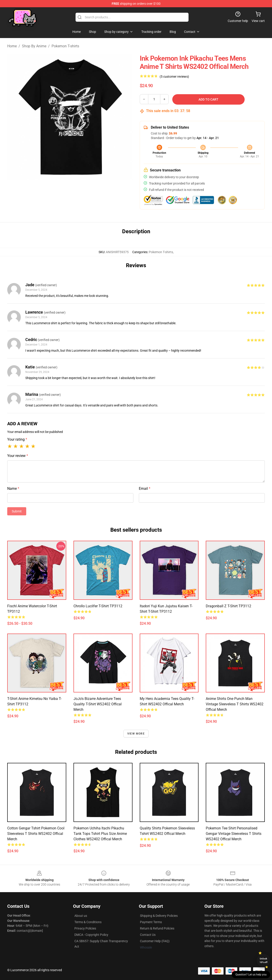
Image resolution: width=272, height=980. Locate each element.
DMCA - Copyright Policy (91, 935)
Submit (17, 511)
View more (136, 734)
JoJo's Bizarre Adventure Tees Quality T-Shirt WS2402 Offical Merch (98, 704)
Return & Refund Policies (157, 928)
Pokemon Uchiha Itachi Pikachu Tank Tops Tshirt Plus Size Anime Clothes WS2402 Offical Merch (100, 834)
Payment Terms (151, 922)
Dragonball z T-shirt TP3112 (228, 606)
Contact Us (148, 935)
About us (81, 916)
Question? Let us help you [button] (251, 975)
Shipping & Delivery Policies (159, 916)
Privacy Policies (85, 928)
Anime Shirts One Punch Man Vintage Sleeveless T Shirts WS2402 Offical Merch (235, 704)
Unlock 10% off (264, 960)
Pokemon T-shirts (65, 46)
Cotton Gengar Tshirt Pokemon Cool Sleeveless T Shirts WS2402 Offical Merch (36, 834)
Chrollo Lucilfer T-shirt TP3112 (98, 606)
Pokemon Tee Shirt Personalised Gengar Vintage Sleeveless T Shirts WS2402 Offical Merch (234, 834)
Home (12, 46)
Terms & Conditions (88, 922)
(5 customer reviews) (174, 77)
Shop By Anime (34, 46)
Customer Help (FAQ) (155, 941)
